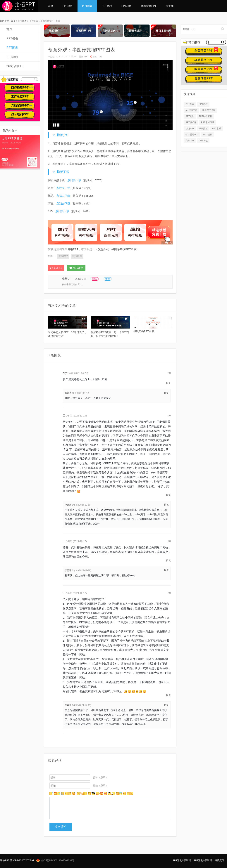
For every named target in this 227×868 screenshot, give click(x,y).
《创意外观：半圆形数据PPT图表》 (117, 249)
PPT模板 (68, 6)
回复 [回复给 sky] (168, 383)
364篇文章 (81, 279)
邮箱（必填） (100, 786)
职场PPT (190, 129)
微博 (108, 279)
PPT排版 (203, 129)
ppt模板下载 (191, 110)
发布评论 (76, 268)
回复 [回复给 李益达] (166, 393)
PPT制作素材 (205, 116)
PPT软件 (127, 6)
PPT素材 (217, 129)
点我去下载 (74, 180)
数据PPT (63, 256)
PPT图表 (87, 6)
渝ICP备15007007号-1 (22, 860)
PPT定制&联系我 (182, 860)
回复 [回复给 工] (168, 495)
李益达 (51, 57)
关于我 (170, 6)
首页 (51, 6)
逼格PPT (5, 860)
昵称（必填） (100, 777)
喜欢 (96, 57)
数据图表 (77, 256)
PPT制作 (190, 116)
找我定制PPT (149, 6)
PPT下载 (203, 141)
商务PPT (190, 141)
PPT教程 (107, 6)
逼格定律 (219, 860)
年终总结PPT (192, 135)
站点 (95, 279)
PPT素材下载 (208, 122)
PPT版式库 (191, 122)
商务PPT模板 (209, 110)
